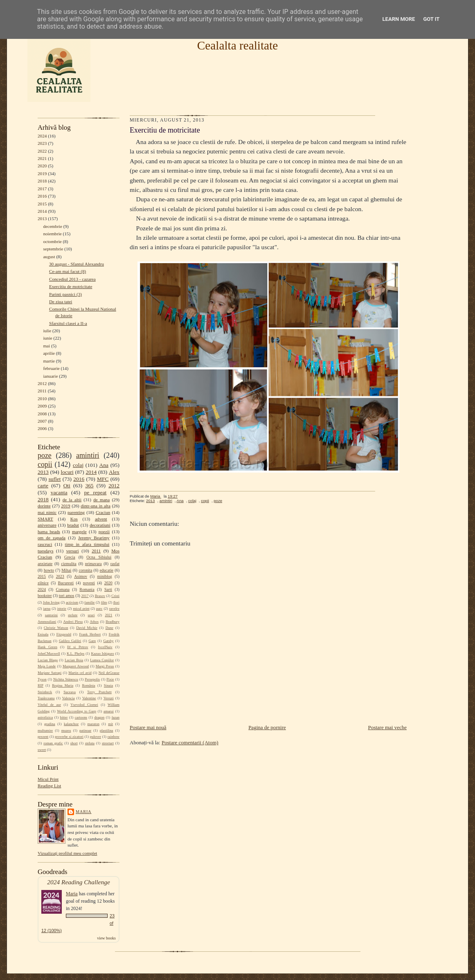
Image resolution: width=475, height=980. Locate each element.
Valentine (89, 698)
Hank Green (47, 647)
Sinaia (108, 685)
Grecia (70, 557)
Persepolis (92, 679)
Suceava (70, 692)
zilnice (43, 583)
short (74, 743)
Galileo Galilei (70, 641)
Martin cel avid (80, 673)
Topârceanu (46, 698)
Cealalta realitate (237, 45)
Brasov (100, 596)
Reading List (49, 786)
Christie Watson (56, 628)
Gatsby (108, 641)
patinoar (85, 730)
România (88, 685)
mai (46, 346)
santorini (51, 615)
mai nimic (47, 512)
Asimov (81, 576)
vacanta (59, 492)
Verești (109, 698)
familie (89, 602)
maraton (93, 724)
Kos (74, 519)
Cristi (115, 596)
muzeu (66, 730)
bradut (73, 525)
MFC (103, 479)
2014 (42, 211)
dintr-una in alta (96, 506)
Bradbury (113, 622)
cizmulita (69, 564)
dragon (99, 717)
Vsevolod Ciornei (84, 705)
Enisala (43, 634)
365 (89, 485)
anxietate (45, 564)
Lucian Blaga (48, 660)
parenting (76, 512)
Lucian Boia (74, 660)
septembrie (53, 249)
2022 (42, 151)
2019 (42, 173)
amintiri (88, 455)
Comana (62, 589)
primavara (93, 564)
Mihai (66, 570)
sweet (42, 750)
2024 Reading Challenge (79, 882)
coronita (85, 570)
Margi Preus (105, 666)
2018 (42, 181)
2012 (42, 383)
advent (101, 519)
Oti (67, 485)
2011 (42, 391)
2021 (42, 158)
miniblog (105, 576)
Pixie (110, 679)
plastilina (107, 730)
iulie (47, 331)
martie (49, 361)
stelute (73, 615)
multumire (45, 730)
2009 (42, 406)
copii (45, 464)
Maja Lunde (47, 666)
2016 (42, 196)
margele (79, 532)
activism (72, 602)
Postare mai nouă (148, 727)
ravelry (114, 608)
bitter (64, 717)
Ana (104, 465)
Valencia (69, 698)
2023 (42, 143)
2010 (42, 399)
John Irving (51, 602)
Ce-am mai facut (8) (68, 271)
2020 (42, 166)
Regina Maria (63, 685)
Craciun (103, 512)
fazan (116, 717)
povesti (89, 583)
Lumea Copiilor (102, 660)
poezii (104, 532)
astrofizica (45, 717)
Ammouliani (47, 622)
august (49, 257)
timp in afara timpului (87, 544)
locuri (67, 472)
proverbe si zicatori (69, 737)
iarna (47, 608)
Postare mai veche (387, 727)
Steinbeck (45, 692)
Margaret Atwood (76, 666)
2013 (42, 219)
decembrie (53, 226)
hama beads (49, 532)
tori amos (67, 596)
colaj (78, 465)
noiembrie (52, 234)
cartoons (81, 717)
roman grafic (53, 743)
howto (49, 570)
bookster (45, 596)
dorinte (44, 506)
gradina (50, 724)
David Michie (87, 628)
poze (45, 455)
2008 (42, 414)
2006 (42, 428)
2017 (42, 189)
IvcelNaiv (105, 647)
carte (43, 485)
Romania (87, 589)
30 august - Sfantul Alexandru (77, 264)
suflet (55, 479)
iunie (47, 338)
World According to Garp (77, 711)
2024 (42, 136)
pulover (96, 737)
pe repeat (96, 492)
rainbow (114, 737)
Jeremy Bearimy (94, 538)
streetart (108, 743)
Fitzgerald (64, 634)
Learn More (399, 19)
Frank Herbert (90, 634)
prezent (43, 737)
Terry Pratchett (99, 692)
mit (110, 724)
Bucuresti (66, 583)
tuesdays (45, 551)
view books (106, 938)
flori (116, 602)
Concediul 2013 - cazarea (72, 279)
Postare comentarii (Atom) (190, 742)
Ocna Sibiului (99, 557)
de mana (101, 500)
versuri (73, 551)
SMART (45, 519)
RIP (41, 685)
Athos (94, 622)
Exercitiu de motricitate (71, 286)
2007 (42, 421)
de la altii (72, 500)
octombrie (52, 241)
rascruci (45, 544)
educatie (107, 570)
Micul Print (48, 779)
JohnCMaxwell (49, 653)
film (104, 602)
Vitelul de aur (49, 705)
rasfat (115, 564)
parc (99, 608)
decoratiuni (100, 525)
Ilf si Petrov (78, 647)
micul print (81, 608)
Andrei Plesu (73, 622)
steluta (90, 743)
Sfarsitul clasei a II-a (68, 323)
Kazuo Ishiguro (103, 653)
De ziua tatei (61, 302)
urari (91, 615)
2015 (42, 204)
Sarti (108, 589)
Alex (114, 472)
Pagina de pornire (267, 727)
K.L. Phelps (75, 653)
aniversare (47, 525)
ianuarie (50, 376)
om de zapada (52, 538)
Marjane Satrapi (50, 673)
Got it (431, 19)
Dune (109, 628)
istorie (62, 608)
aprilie (49, 353)
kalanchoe (71, 724)
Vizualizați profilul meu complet (67, 853)
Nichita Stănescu (66, 679)
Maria (84, 812)
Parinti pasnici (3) (65, 294)
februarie (51, 368)
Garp (92, 641)
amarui (109, 711)
